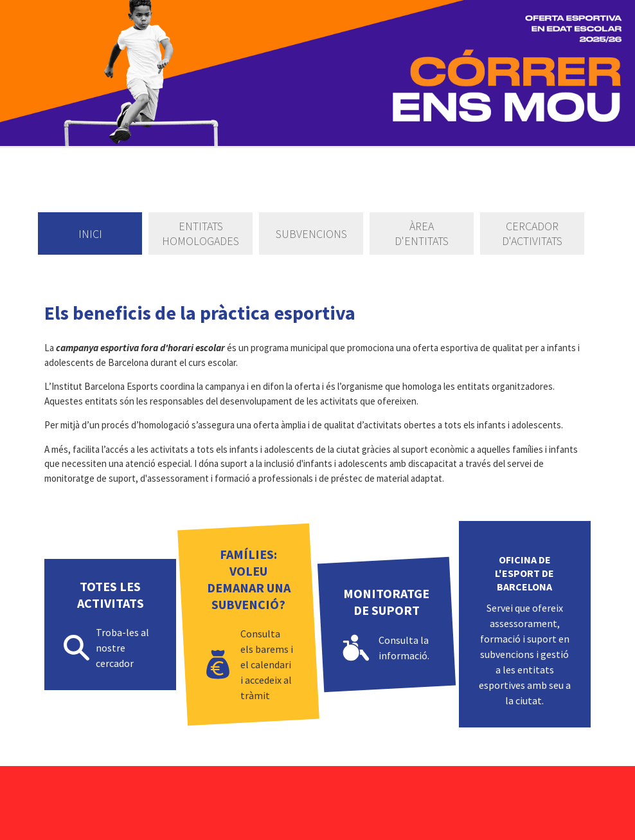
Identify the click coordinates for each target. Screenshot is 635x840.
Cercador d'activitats (532, 233)
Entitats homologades (201, 233)
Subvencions (311, 234)
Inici (90, 234)
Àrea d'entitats (422, 233)
